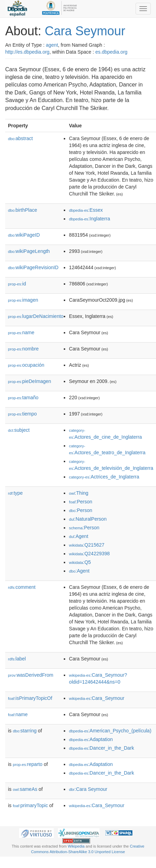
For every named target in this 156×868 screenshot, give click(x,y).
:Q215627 (87, 545)
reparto (28, 764)
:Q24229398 (89, 554)
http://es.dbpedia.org (27, 52)
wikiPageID (24, 235)
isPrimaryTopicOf (30, 698)
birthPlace (23, 210)
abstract (20, 138)
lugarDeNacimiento (36, 316)
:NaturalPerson (88, 519)
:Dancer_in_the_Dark (102, 748)
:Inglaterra (89, 219)
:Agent (79, 536)
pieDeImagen (29, 381)
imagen (23, 300)
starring (25, 731)
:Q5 (80, 562)
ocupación (26, 365)
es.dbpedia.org (111, 52)
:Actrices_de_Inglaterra (104, 477)
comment (22, 587)
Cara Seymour (85, 31)
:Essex (86, 210)
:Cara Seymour (88, 789)
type (15, 493)
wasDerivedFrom (31, 675)
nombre (23, 349)
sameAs (25, 789)
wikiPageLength (29, 251)
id (17, 284)
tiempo (22, 414)
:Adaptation (91, 739)
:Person (81, 502)
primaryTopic (30, 805)
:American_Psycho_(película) (110, 731)
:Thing (79, 493)
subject (19, 430)
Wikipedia (76, 846)
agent (52, 45)
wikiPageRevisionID (33, 267)
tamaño (23, 398)
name (21, 332)
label (17, 659)
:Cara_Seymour (97, 698)
